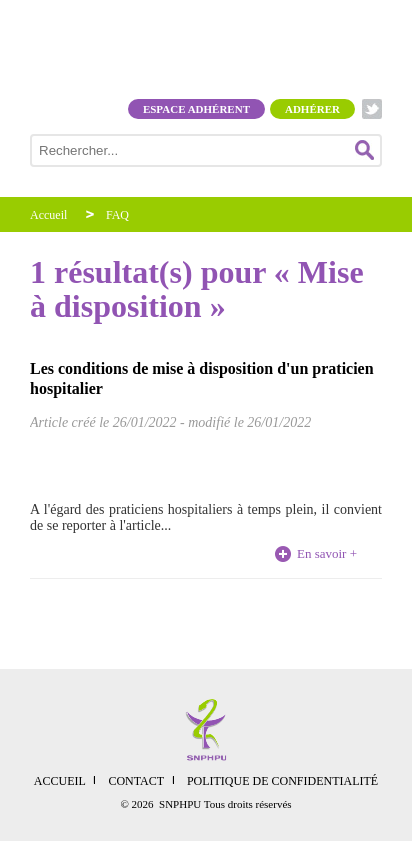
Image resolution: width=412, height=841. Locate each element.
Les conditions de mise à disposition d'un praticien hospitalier (202, 378)
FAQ (117, 215)
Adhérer (312, 109)
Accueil (48, 215)
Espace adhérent (196, 109)
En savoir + (327, 553)
